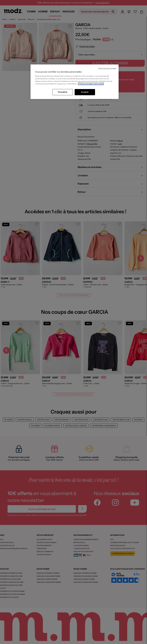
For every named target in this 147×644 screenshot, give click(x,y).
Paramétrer (63, 92)
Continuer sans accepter (107, 68)
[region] (75, 82)
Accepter (85, 92)
